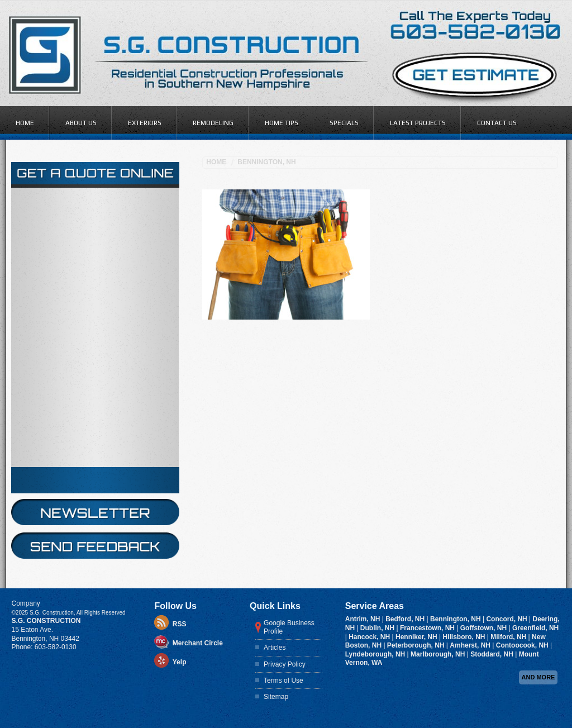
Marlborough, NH (439, 415)
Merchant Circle (198, 405)
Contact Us (497, 123)
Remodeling (213, 123)
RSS (180, 386)
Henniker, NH (417, 398)
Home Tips (282, 123)
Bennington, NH (266, 162)
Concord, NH (507, 380)
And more (538, 438)
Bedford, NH (406, 380)
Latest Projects (418, 123)
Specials (344, 123)
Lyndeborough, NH (376, 415)
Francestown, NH (428, 389)
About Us (81, 123)
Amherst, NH (471, 406)
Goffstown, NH (485, 389)
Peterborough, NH (417, 406)
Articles (275, 408)
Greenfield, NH (535, 389)
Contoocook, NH (523, 406)
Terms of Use (283, 441)
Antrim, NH (364, 380)
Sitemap (276, 458)
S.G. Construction (46, 382)
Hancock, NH (370, 398)
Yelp (180, 424)
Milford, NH (509, 398)
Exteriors (145, 123)
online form (74, 193)
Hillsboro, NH (464, 398)
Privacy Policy (285, 425)
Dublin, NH (378, 389)
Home (25, 123)
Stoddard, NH (493, 415)
